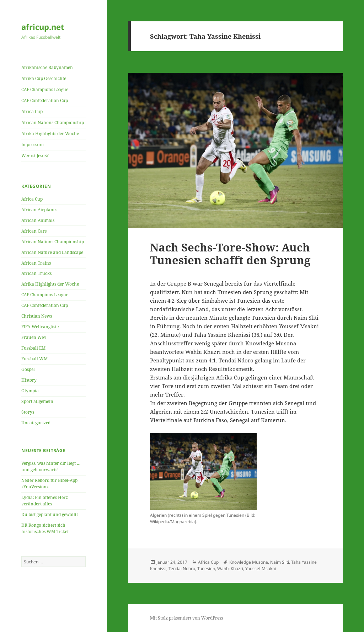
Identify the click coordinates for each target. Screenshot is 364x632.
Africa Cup (32, 111)
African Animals (38, 220)
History (29, 380)
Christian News (37, 316)
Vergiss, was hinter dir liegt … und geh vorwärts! (51, 466)
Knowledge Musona (249, 562)
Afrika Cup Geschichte (44, 78)
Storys (28, 412)
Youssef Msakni (261, 569)
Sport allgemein (37, 401)
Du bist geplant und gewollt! (50, 514)
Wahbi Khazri (230, 569)
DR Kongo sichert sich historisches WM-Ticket (45, 528)
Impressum (33, 145)
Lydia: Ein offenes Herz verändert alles (45, 501)
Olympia (30, 391)
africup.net (43, 27)
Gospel (28, 369)
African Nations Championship (53, 123)
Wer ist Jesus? (35, 156)
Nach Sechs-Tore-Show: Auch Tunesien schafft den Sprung (230, 254)
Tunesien (206, 569)
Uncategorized (36, 423)
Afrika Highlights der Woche (50, 134)
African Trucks (36, 273)
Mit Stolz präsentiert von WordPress (186, 618)
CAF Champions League (45, 89)
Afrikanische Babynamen (47, 67)
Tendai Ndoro (182, 569)
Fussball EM (33, 348)
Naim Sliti (280, 562)
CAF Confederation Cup (45, 100)
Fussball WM (34, 359)
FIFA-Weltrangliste (40, 327)
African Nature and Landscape (52, 252)
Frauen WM (34, 337)
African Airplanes (39, 210)
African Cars (34, 231)
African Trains (36, 263)
